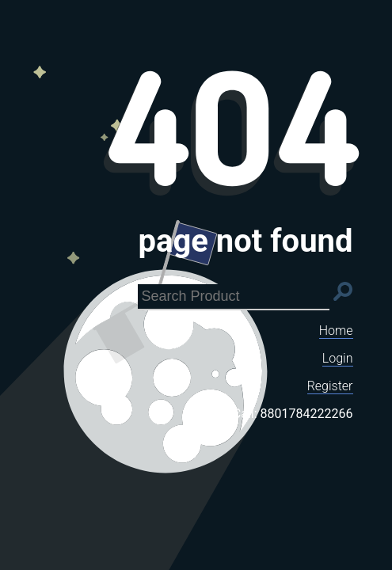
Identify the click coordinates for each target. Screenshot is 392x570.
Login (338, 358)
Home (336, 331)
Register (330, 386)
